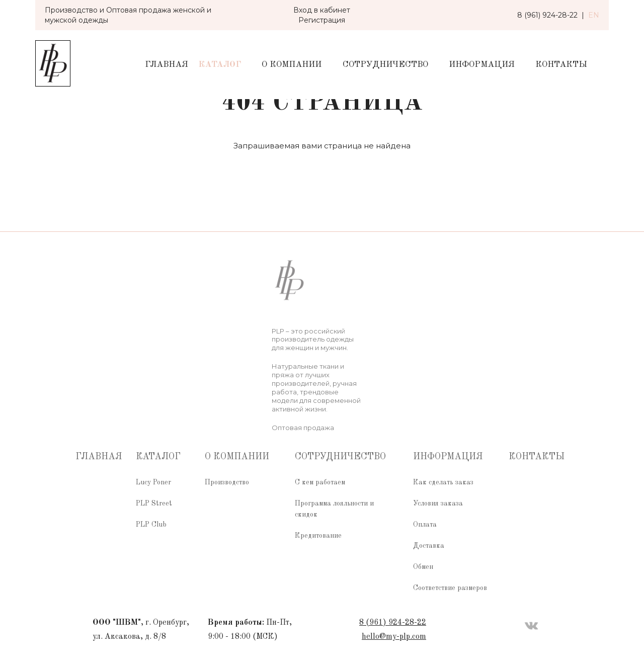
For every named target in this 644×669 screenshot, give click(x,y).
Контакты (561, 65)
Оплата (425, 525)
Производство (227, 482)
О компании (292, 65)
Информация (482, 65)
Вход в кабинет (322, 10)
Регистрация (322, 20)
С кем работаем (320, 482)
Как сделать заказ (443, 482)
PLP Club (151, 525)
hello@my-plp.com (394, 637)
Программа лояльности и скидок (334, 509)
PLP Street (154, 504)
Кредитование (318, 536)
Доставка (429, 546)
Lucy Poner (153, 482)
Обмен (423, 567)
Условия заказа (438, 504)
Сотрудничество (385, 65)
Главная (167, 65)
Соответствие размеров (450, 588)
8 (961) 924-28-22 (393, 623)
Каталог (220, 65)
